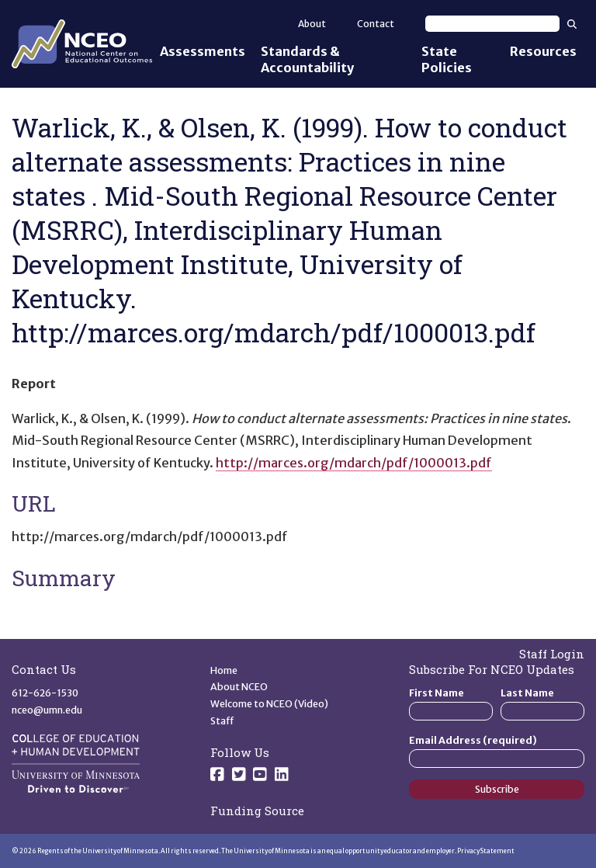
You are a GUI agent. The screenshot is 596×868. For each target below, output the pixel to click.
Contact (376, 24)
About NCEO (239, 687)
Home (224, 670)
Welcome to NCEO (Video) (269, 704)
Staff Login (552, 654)
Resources (543, 51)
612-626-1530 (45, 693)
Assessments (203, 51)
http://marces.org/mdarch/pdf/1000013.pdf (354, 463)
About (312, 24)
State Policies (447, 59)
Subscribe (497, 789)
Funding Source (257, 811)
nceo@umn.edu (47, 710)
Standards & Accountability (307, 59)
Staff (222, 721)
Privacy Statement (486, 851)
